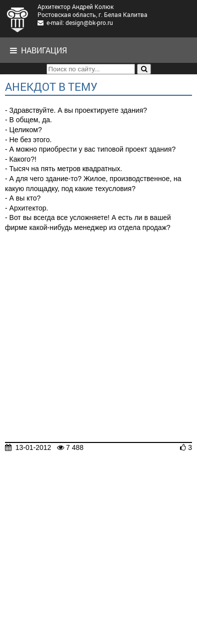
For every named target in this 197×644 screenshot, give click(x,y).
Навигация (38, 50)
